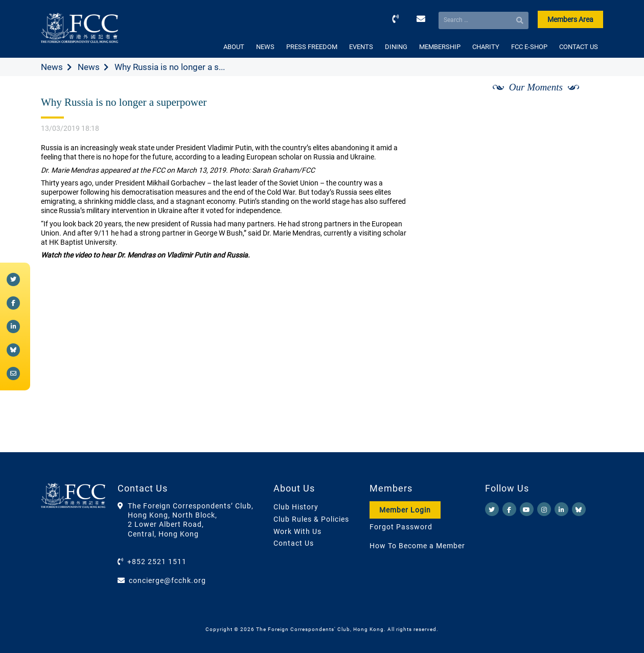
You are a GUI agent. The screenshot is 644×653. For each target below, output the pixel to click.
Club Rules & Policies (311, 519)
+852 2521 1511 (157, 562)
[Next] (584, 99)
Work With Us (297, 531)
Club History (296, 507)
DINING (396, 47)
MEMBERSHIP (440, 47)
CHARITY (486, 47)
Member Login (405, 510)
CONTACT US (579, 47)
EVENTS (361, 47)
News (52, 67)
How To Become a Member (417, 546)
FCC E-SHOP (529, 47)
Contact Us (294, 543)
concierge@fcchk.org (167, 580)
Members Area (570, 19)
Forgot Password (401, 527)
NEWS (265, 47)
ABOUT (234, 47)
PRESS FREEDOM (312, 47)
